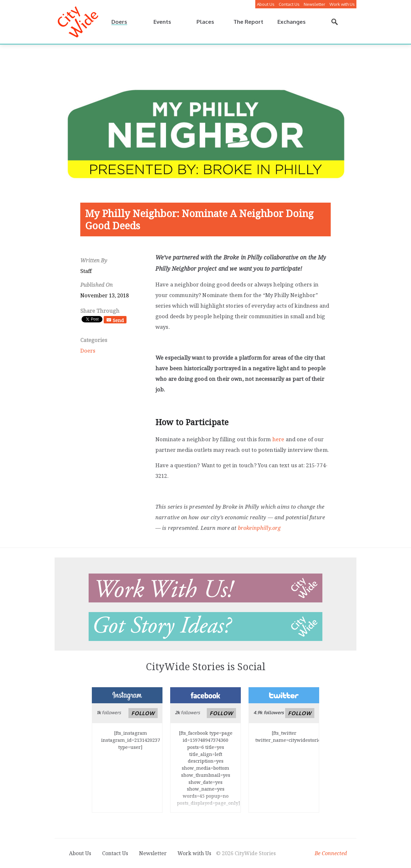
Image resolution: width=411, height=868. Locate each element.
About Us (266, 4)
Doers (88, 351)
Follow (143, 713)
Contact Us (289, 4)
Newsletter (315, 4)
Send (118, 320)
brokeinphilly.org (259, 528)
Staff (86, 271)
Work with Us (342, 4)
